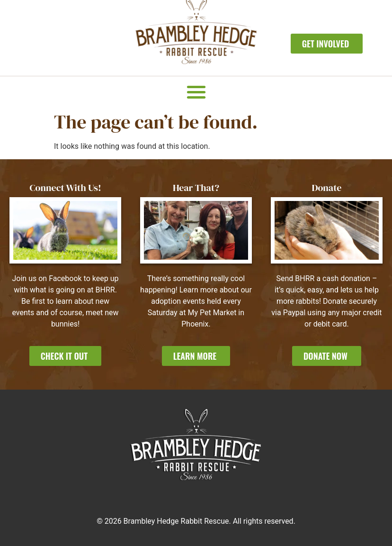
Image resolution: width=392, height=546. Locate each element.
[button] (196, 92)
